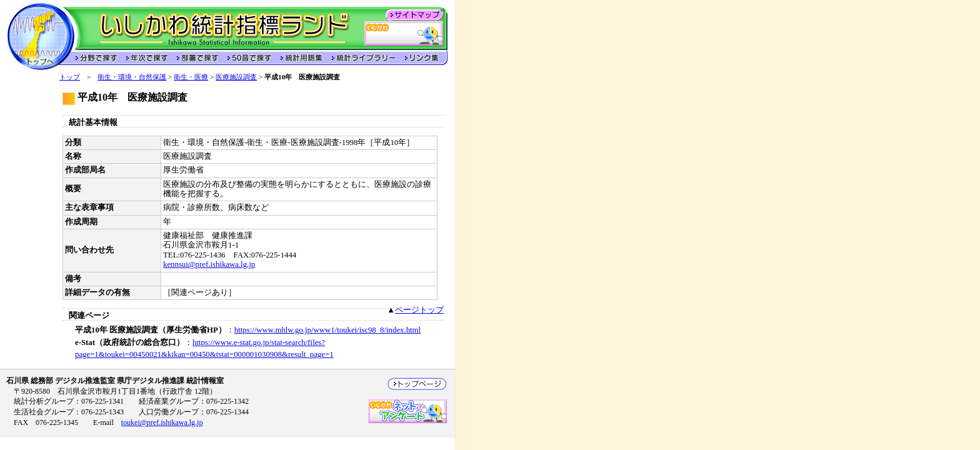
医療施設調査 (236, 77)
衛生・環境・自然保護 (132, 77)
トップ (70, 77)
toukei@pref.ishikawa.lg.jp (162, 422)
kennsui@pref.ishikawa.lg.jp (209, 264)
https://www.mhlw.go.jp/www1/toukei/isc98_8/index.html (327, 330)
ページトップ (419, 310)
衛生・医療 (191, 77)
